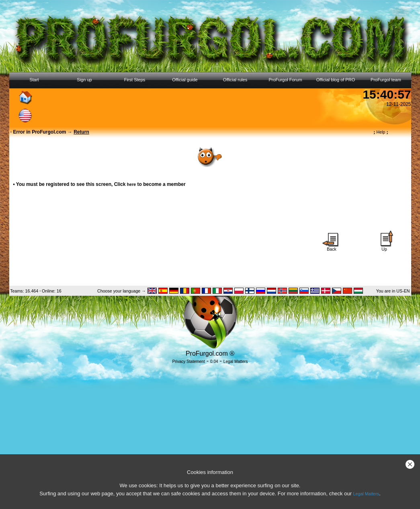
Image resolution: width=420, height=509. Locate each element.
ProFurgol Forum (285, 80)
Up (384, 247)
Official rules (235, 80)
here (132, 184)
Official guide (185, 80)
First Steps (135, 80)
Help (381, 132)
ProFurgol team (386, 80)
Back (332, 247)
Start (34, 80)
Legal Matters (366, 494)
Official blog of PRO (336, 80)
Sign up (84, 80)
